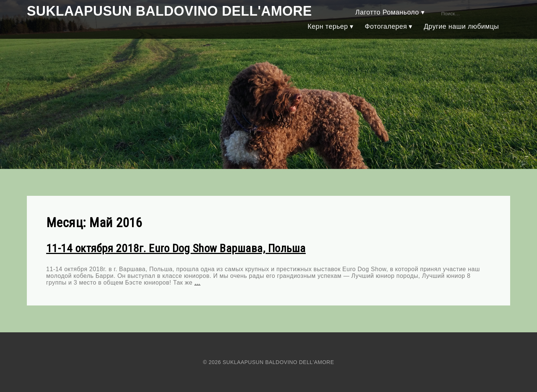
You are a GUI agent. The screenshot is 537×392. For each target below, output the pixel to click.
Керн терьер (328, 26)
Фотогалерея (386, 26)
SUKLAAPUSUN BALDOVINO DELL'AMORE (169, 11)
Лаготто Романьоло (387, 12)
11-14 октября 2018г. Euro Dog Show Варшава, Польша (176, 248)
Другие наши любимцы (461, 26)
